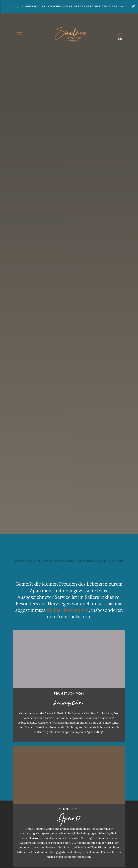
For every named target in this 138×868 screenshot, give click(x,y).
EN (120, 39)
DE (120, 35)
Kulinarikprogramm (68, 610)
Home (70, 34)
